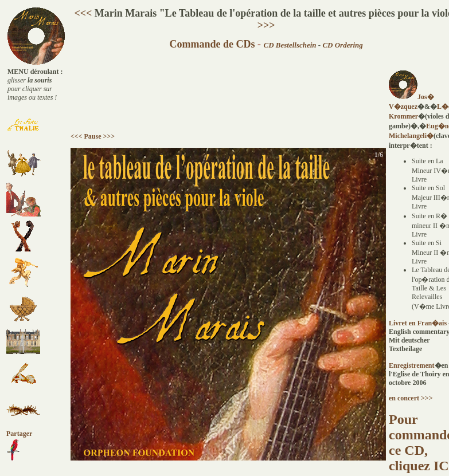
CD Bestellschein (290, 45)
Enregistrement (412, 365)
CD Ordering (342, 45)
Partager (19, 434)
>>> (266, 25)
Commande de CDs (212, 44)
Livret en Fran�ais (419, 323)
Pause (93, 136)
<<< (83, 13)
